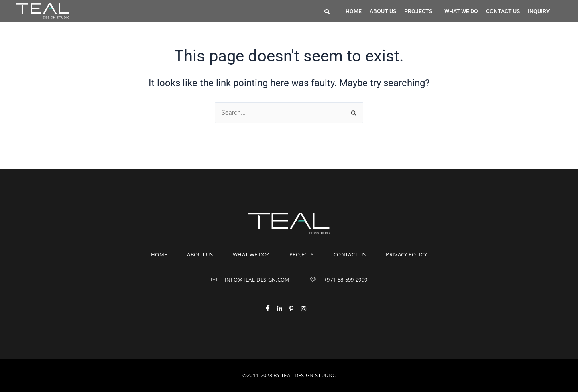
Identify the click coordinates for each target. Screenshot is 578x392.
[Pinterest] (295, 309)
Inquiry (539, 11)
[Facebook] (271, 309)
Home (354, 11)
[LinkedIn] (283, 309)
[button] (420, 11)
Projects (418, 11)
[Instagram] (307, 309)
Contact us (503, 11)
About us (383, 11)
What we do (461, 11)
